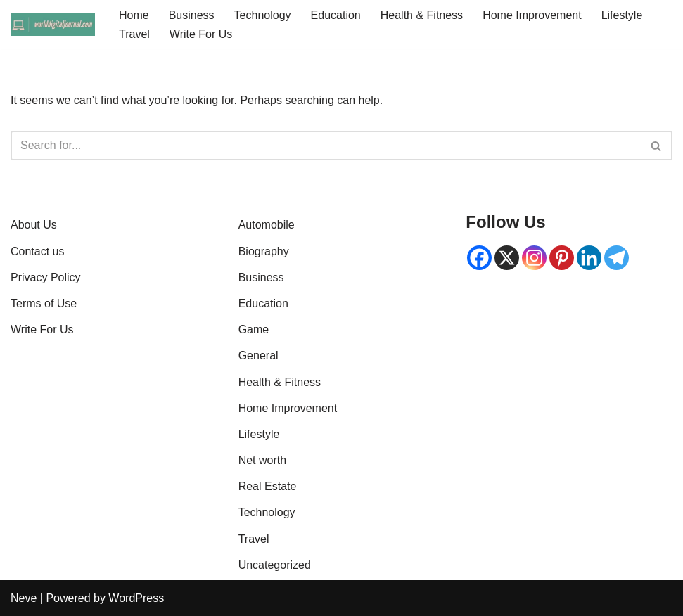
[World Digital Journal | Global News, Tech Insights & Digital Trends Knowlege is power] (53, 25)
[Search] (326, 146)
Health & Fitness (422, 15)
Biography (264, 251)
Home (134, 15)
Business (192, 15)
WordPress (136, 598)
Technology (263, 15)
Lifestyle (622, 15)
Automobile (267, 225)
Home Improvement (532, 15)
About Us (34, 225)
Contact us (37, 251)
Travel (134, 34)
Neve (24, 598)
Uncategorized (275, 565)
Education (336, 15)
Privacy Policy (46, 277)
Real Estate (268, 486)
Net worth (262, 460)
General (258, 355)
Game (254, 329)
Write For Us (201, 34)
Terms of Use (44, 303)
